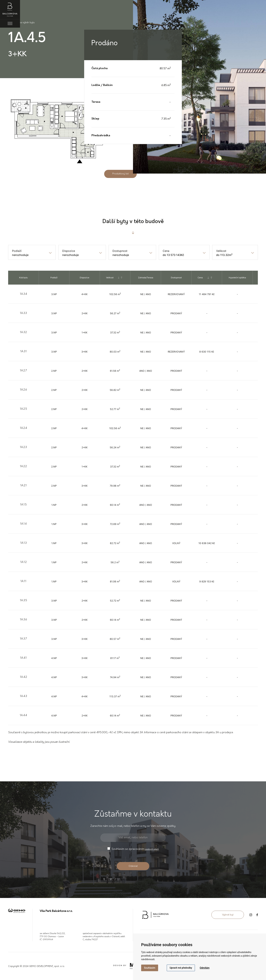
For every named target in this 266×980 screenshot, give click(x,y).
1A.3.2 (23, 332)
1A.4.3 (23, 696)
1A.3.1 (23, 352)
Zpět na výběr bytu (21, 22)
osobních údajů (152, 849)
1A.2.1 (23, 486)
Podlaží (17, 251)
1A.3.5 (23, 601)
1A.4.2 (23, 677)
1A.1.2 (23, 562)
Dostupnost (120, 251)
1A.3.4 (23, 294)
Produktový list (120, 174)
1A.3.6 (23, 620)
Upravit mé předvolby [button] (181, 968)
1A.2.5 (23, 409)
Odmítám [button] (205, 968)
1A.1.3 (23, 543)
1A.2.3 (23, 447)
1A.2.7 (23, 371)
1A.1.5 (23, 505)
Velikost (221, 251)
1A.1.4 (23, 524)
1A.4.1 (23, 658)
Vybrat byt (228, 915)
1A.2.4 (23, 428)
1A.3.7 (23, 639)
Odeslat (133, 866)
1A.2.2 (23, 466)
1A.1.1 (23, 581)
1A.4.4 (23, 715)
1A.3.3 (23, 313)
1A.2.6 (23, 390)
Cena (166, 251)
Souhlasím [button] (150, 968)
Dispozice (69, 251)
